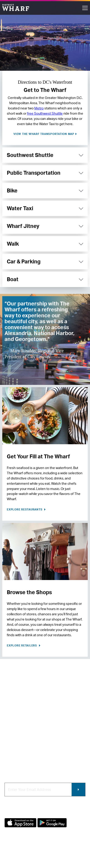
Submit (78, 790)
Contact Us (14, 725)
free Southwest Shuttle (45, 113)
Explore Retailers (22, 645)
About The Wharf (18, 717)
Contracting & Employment (59, 727)
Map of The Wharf (19, 748)
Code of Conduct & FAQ (23, 755)
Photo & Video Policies (59, 751)
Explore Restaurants (25, 509)
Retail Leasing (59, 717)
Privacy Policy (14, 854)
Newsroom (13, 733)
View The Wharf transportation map (44, 134)
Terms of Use (37, 854)
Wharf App (56, 760)
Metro (39, 108)
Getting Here (15, 740)
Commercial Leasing (57, 739)
